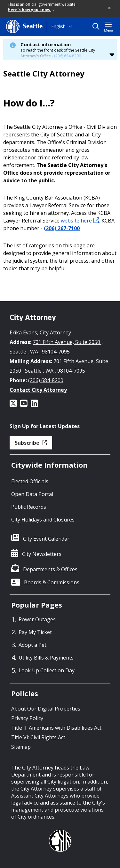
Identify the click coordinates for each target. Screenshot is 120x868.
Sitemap (21, 747)
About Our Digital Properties (46, 709)
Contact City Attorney (38, 390)
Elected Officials (30, 481)
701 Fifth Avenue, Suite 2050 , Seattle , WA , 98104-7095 (56, 347)
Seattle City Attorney (44, 74)
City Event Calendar (46, 539)
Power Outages (37, 619)
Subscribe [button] (31, 443)
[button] (110, 8)
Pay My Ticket (35, 632)
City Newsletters (42, 554)
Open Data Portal (32, 494)
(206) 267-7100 (62, 228)
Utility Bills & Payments (46, 658)
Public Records (29, 507)
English (58, 26)
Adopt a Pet (32, 645)
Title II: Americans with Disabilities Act (56, 728)
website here (80, 221)
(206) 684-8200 (68, 56)
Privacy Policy (27, 718)
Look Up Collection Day (47, 670)
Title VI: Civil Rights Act (38, 737)
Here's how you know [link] (31, 10)
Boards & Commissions (52, 582)
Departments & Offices (50, 569)
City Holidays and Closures (43, 520)
